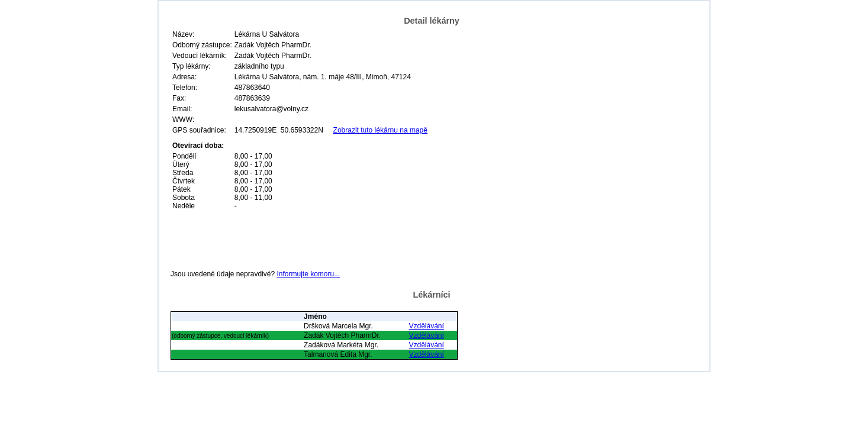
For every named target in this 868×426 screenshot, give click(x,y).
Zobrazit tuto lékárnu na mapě (380, 130)
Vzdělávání (426, 326)
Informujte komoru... (308, 274)
